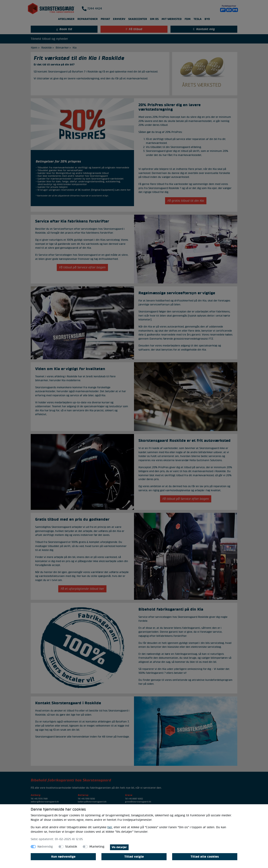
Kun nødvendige (63, 857)
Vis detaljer (119, 847)
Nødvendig (45, 847)
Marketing (97, 847)
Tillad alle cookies (205, 857)
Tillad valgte (134, 857)
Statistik (71, 847)
